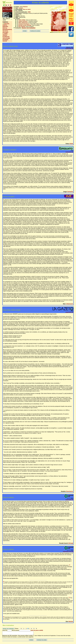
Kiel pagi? (5, 32)
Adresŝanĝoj (6, 38)
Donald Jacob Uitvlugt (25, 25)
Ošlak (71, 144)
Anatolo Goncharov (24, 24)
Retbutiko (5, 27)
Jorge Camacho (23, 21)
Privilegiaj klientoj (5, 40)
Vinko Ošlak (22, 20)
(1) (70, 565)
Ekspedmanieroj (7, 29)
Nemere (25, 7)
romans (21, 8)
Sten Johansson (23, 23)
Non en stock (27, 9)
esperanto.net (69, 49)
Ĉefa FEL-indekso (6, 24)
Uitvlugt (71, 543)
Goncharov (70, 491)
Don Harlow (22, 27)
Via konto (5, 31)
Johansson (70, 304)
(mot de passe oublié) (37, 630)
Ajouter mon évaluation (29, 28)
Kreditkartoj (6, 37)
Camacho (70, 192)
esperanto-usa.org (68, 552)
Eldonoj (5, 28)
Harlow (71, 622)
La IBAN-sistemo (5, 35)
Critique (17, 19)
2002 (29, 12)
